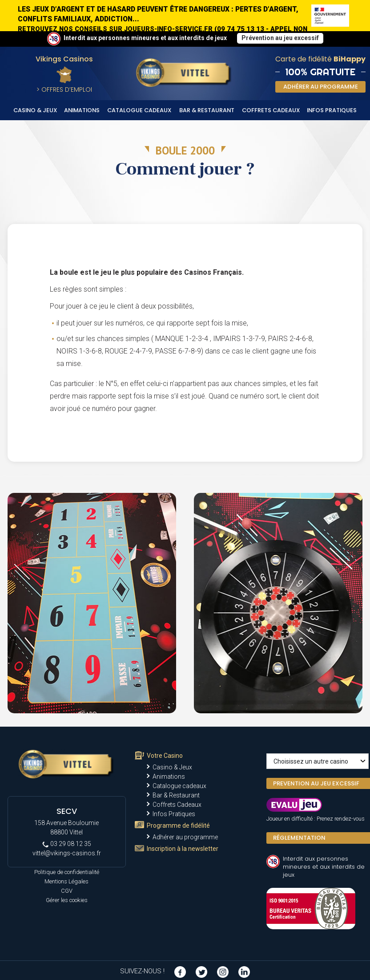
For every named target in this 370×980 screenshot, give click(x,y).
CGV (67, 891)
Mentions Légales (66, 881)
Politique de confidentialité (67, 872)
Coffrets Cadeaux (271, 110)
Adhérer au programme (185, 837)
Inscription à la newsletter (183, 849)
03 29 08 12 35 (67, 844)
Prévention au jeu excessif (280, 38)
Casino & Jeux (35, 110)
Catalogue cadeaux (139, 110)
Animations (82, 110)
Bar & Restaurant (207, 110)
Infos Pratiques (332, 110)
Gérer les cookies (67, 900)
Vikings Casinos (64, 59)
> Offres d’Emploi (64, 89)
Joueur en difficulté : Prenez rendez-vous (316, 819)
